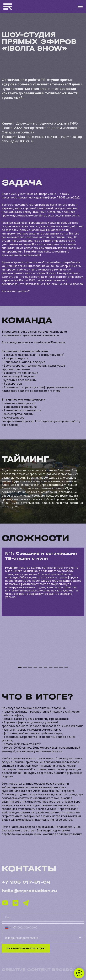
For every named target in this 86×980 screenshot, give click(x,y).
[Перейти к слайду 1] (20, 667)
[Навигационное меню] (80, 7)
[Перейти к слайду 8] (56, 667)
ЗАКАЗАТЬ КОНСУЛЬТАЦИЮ (26, 948)
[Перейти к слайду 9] (61, 667)
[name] (43, 917)
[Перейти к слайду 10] (66, 667)
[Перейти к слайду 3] (30, 667)
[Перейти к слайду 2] (25, 667)
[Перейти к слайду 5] (40, 667)
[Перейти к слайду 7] (51, 667)
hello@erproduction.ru (29, 891)
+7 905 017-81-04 (26, 882)
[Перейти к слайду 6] (46, 667)
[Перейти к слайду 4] (35, 667)
